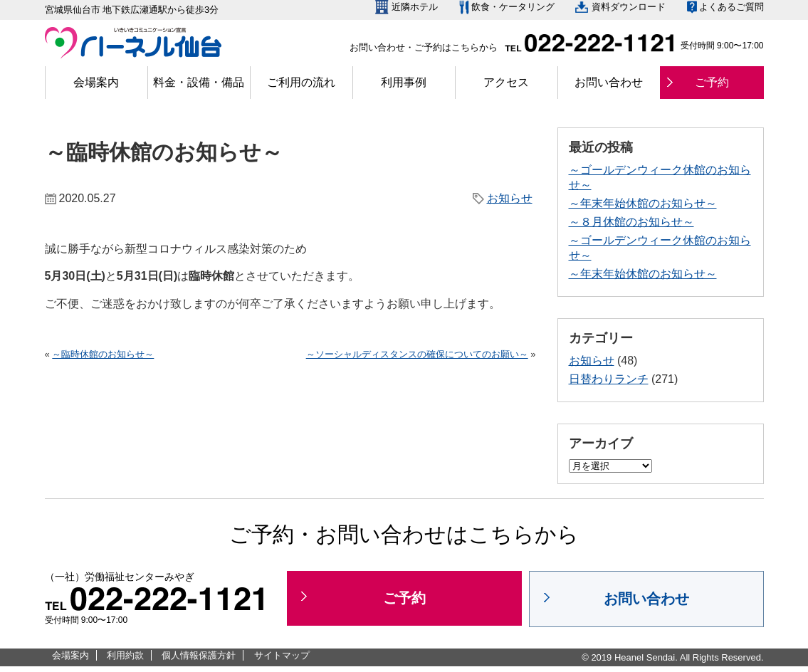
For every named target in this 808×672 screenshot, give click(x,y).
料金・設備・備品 (199, 82)
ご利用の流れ (301, 82)
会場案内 (96, 82)
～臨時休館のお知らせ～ (103, 354)
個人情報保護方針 (199, 655)
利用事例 (404, 82)
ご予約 (712, 82)
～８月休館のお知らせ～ (631, 222)
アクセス (506, 82)
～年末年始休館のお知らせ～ (643, 203)
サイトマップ (282, 655)
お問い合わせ (609, 82)
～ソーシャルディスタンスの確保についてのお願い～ (417, 354)
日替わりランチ (609, 379)
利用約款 (125, 655)
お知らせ (510, 198)
